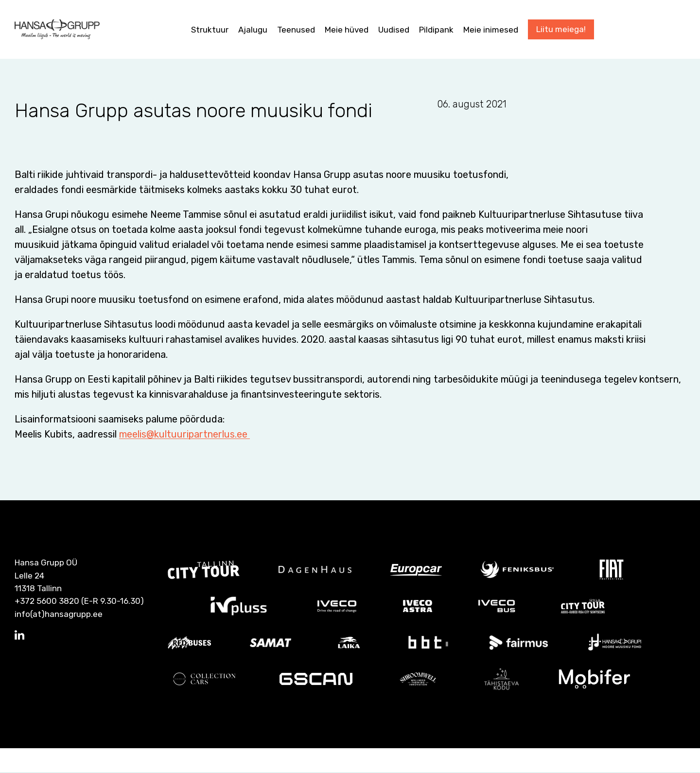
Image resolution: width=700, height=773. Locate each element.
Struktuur (210, 30)
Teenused (296, 30)
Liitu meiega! (561, 29)
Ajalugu (253, 30)
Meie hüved (347, 30)
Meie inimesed (491, 30)
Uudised (394, 30)
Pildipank (436, 30)
